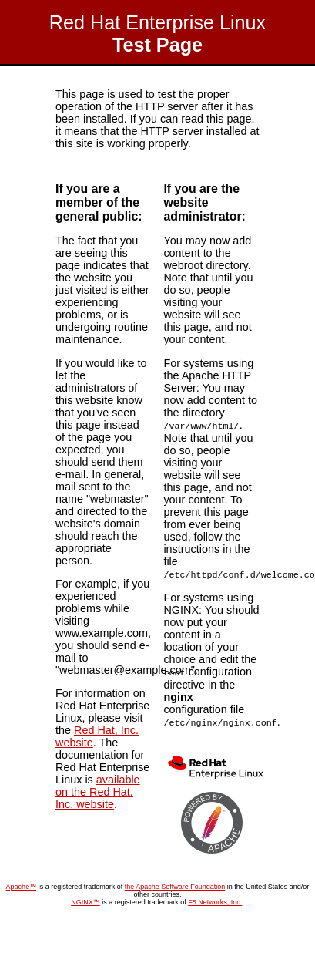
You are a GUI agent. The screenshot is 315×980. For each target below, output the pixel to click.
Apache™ (22, 884)
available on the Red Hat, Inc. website (98, 792)
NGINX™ (85, 899)
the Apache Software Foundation (175, 884)
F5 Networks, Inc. (215, 899)
